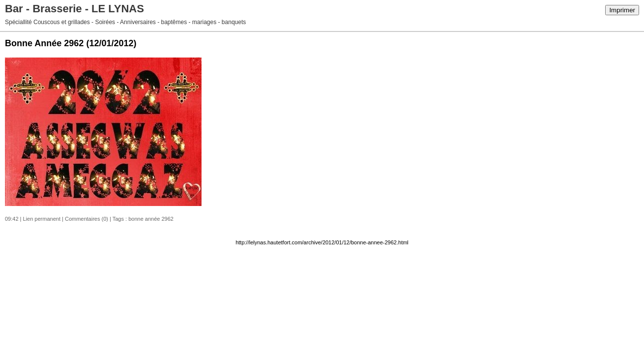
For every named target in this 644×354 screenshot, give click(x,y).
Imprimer (622, 10)
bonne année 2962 (151, 219)
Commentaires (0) (87, 219)
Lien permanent (42, 219)
